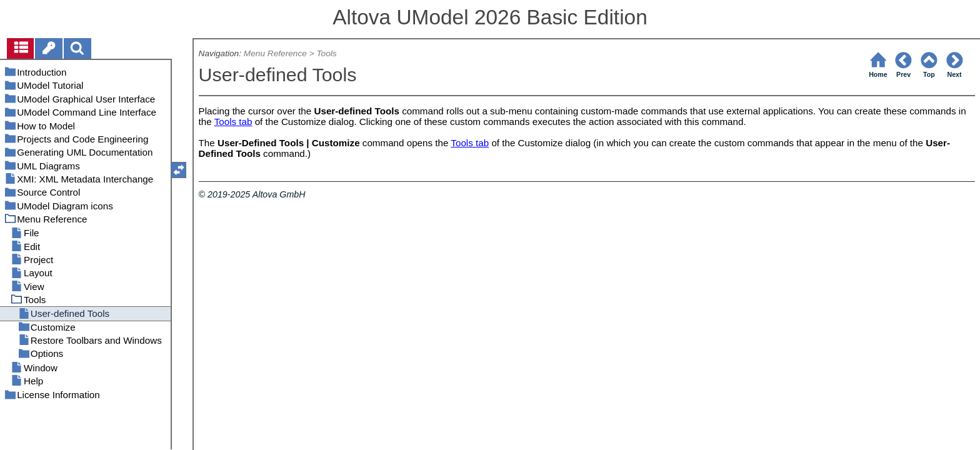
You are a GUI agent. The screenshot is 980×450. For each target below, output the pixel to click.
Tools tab (233, 122)
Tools (326, 53)
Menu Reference (275, 53)
